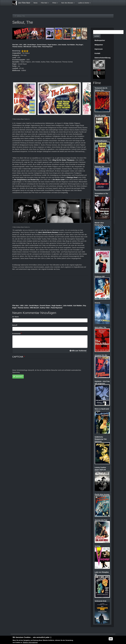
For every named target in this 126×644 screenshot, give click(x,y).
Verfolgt (98, 546)
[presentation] (29, 365)
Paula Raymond (47, 47)
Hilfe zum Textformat (78, 351)
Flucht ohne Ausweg (102, 494)
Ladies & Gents (84, 3)
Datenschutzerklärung (103, 58)
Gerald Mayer (32, 45)
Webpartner (99, 45)
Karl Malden (71, 45)
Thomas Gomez (17, 47)
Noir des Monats (68, 3)
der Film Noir (24, 3)
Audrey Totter (37, 47)
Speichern (18, 377)
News (36, 3)
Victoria (97, 303)
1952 (25, 45)
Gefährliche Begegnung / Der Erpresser (101, 439)
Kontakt (97, 53)
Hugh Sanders (52, 45)
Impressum (99, 49)
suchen (97, 36)
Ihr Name (16, 317)
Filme (55, 3)
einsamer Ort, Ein (101, 355)
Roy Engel (79, 45)
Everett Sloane (42, 45)
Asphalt (97, 250)
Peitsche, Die (99, 167)
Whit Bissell (27, 47)
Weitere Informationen (30, 642)
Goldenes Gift (100, 277)
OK (111, 639)
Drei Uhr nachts (100, 115)
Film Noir (45, 3)
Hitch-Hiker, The (100, 327)
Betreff (15, 325)
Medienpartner (100, 40)
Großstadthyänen (101, 141)
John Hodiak (62, 45)
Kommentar (17, 334)
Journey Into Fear (101, 520)
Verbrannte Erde (101, 601)
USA (21, 45)
